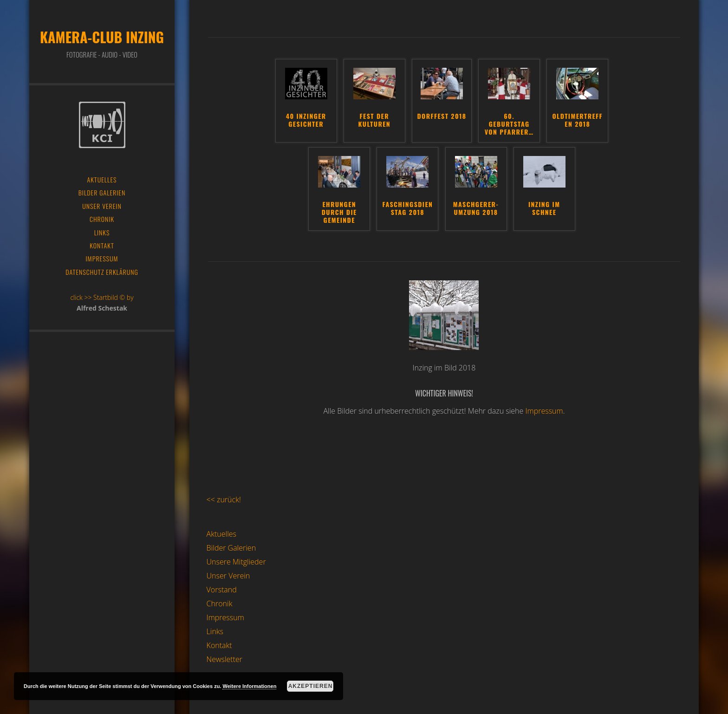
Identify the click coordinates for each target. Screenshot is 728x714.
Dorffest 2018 (442, 117)
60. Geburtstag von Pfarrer (509, 124)
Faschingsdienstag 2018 (407, 209)
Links (215, 631)
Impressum (544, 411)
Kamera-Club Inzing (102, 37)
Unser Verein (228, 576)
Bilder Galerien (231, 548)
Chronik (220, 604)
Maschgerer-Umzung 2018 (476, 209)
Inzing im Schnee (544, 209)
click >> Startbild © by (102, 297)
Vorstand (222, 590)
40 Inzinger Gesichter (306, 120)
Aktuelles (221, 534)
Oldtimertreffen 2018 (578, 120)
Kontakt (219, 645)
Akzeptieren (311, 686)
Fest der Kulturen (375, 120)
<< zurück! (224, 500)
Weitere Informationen (249, 686)
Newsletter (224, 659)
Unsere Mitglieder (236, 562)
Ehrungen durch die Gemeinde (339, 213)
